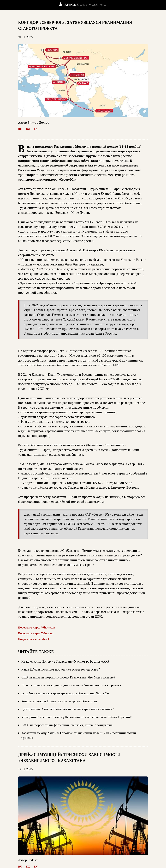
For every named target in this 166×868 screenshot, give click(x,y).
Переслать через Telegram (36, 633)
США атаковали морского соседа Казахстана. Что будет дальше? (68, 677)
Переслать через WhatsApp (37, 627)
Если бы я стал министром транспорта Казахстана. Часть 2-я (65, 693)
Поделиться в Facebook (34, 639)
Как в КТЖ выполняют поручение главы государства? (61, 669)
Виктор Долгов (39, 123)
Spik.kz (33, 860)
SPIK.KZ (72, 5)
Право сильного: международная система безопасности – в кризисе (71, 685)
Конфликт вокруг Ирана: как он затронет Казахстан (59, 701)
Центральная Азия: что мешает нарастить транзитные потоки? (68, 709)
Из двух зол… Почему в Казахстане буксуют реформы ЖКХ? (65, 661)
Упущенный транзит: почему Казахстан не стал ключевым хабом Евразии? (76, 717)
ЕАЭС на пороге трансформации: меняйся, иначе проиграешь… (68, 725)
